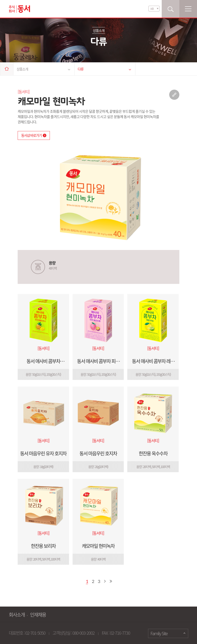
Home (7, 69)
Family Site (159, 633)
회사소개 (17, 614)
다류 (104, 69)
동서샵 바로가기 (34, 135)
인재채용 (38, 614)
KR (152, 9)
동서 (19, 9)
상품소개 (43, 69)
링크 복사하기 (174, 95)
